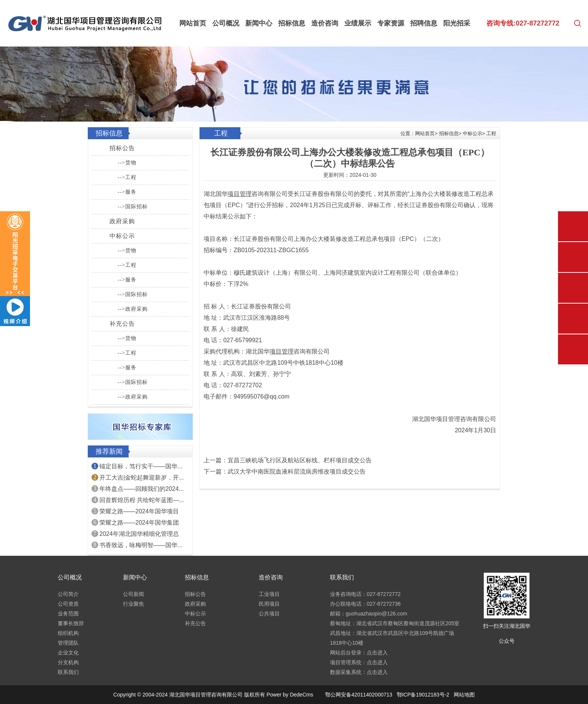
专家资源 (391, 23)
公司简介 (68, 594)
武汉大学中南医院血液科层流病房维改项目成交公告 (297, 472)
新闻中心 (259, 23)
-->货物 (127, 163)
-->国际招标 (133, 207)
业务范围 (68, 614)
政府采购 (122, 221)
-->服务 (127, 192)
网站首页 (193, 23)
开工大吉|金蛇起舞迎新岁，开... (142, 478)
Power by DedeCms (290, 695)
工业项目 (269, 594)
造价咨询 (325, 23)
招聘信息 (424, 23)
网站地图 (464, 695)
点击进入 (377, 653)
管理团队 (68, 643)
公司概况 (226, 23)
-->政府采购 (133, 309)
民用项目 (269, 604)
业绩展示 (358, 23)
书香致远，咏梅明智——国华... (141, 545)
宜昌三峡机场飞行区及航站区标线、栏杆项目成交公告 (300, 460)
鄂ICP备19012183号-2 (423, 695)
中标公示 (122, 236)
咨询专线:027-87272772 (523, 23)
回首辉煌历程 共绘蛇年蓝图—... (142, 500)
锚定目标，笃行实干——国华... (141, 466)
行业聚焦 (133, 604)
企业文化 (68, 653)
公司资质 (68, 604)
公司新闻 (133, 594)
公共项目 (269, 614)
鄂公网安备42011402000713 (359, 695)
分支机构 (68, 662)
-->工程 (127, 177)
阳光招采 (457, 23)
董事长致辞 (71, 623)
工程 (491, 133)
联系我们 (68, 672)
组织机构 (68, 633)
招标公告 (122, 148)
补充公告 (122, 324)
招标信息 (292, 23)
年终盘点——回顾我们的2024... (142, 489)
